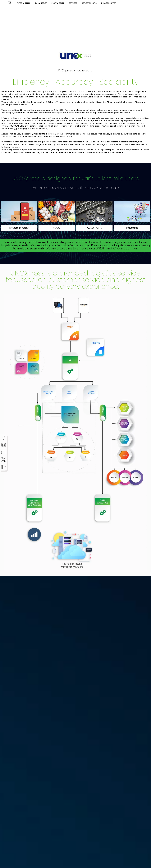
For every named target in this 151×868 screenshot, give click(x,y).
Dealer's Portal (89, 3)
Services (73, 3)
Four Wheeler (58, 3)
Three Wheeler (24, 3)
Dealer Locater (109, 3)
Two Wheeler (41, 3)
